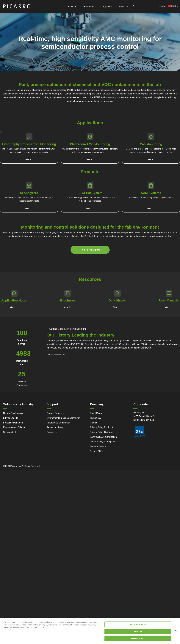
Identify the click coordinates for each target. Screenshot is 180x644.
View (27, 159)
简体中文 (173, 6)
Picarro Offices (97, 450)
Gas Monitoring (61, 48)
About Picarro (97, 412)
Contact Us (124, 6)
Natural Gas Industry (13, 412)
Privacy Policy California (102, 431)
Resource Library (55, 427)
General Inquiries (36, 27)
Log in (162, 6)
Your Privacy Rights (138, 624)
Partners (32, 38)
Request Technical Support (40, 33)
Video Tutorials (41, 47)
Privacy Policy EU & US (101, 427)
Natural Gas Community (58, 422)
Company (107, 6)
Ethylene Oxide (11, 417)
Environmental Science (14, 427)
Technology (96, 417)
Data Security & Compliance (104, 441)
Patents (94, 422)
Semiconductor (11, 431)
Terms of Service (98, 446)
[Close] (176, 631)
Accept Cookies (138, 638)
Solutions (74, 6)
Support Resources (37, 30)
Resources (90, 6)
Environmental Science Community (64, 417)
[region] (90, 631)
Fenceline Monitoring (13, 422)
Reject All (138, 631)
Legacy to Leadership (24, 53)
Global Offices (34, 35)
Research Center (41, 55)
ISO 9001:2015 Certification (103, 436)
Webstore (41, 51)
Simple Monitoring (23, 48)
